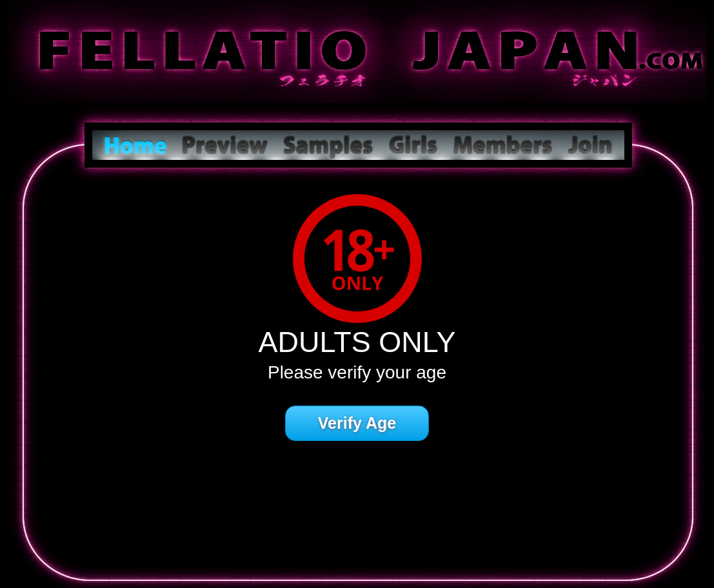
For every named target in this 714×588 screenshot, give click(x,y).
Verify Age (357, 423)
